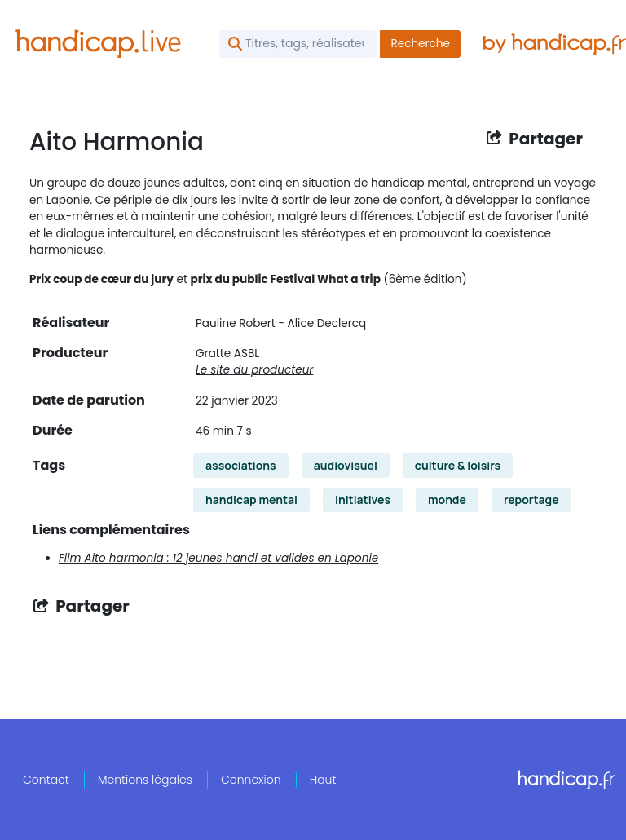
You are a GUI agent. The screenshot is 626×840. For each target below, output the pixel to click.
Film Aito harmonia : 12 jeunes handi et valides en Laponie (218, 558)
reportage (531, 500)
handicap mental (251, 500)
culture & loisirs (458, 465)
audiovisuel (346, 465)
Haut (323, 780)
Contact (46, 780)
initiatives (363, 500)
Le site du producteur (254, 370)
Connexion (251, 780)
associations (241, 465)
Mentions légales (145, 780)
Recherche (420, 44)
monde (447, 500)
